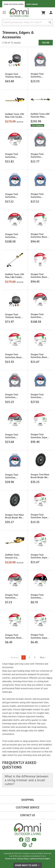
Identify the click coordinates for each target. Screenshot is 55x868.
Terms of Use (10, 859)
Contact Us (28, 815)
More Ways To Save (28, 865)
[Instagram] (28, 840)
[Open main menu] (4, 14)
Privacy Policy (23, 859)
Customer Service (28, 807)
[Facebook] (21, 840)
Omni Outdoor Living (13, 4)
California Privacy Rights (40, 859)
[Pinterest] (24, 845)
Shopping (28, 800)
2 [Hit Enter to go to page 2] (29, 657)
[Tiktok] (31, 845)
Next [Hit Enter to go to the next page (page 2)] (43, 657)
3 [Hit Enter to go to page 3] (35, 657)
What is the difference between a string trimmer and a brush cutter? (26, 780)
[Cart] (43, 13)
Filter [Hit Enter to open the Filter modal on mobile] (46, 43)
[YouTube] (34, 840)
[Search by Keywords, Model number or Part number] (26, 22)
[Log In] (51, 13)
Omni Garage (32, 4)
